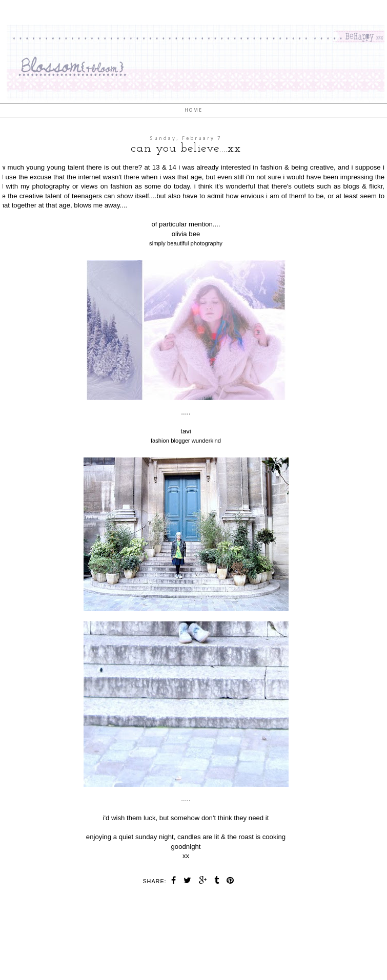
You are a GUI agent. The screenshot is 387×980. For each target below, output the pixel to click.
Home (194, 110)
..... (186, 412)
